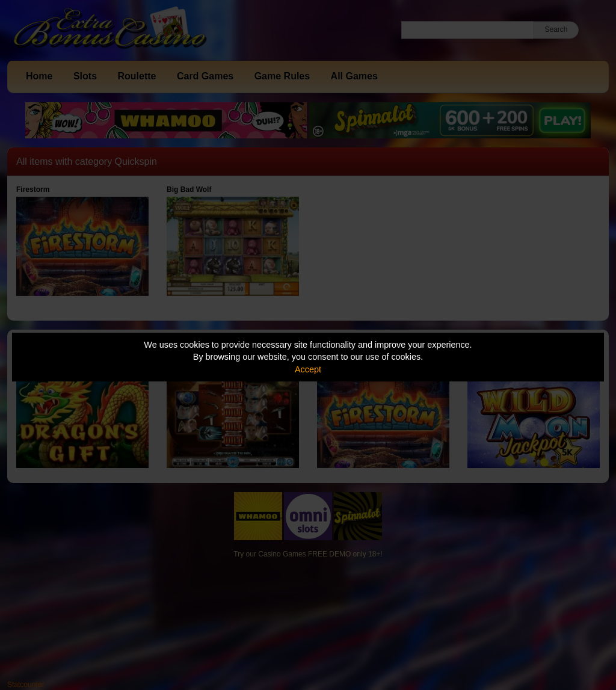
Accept (308, 369)
